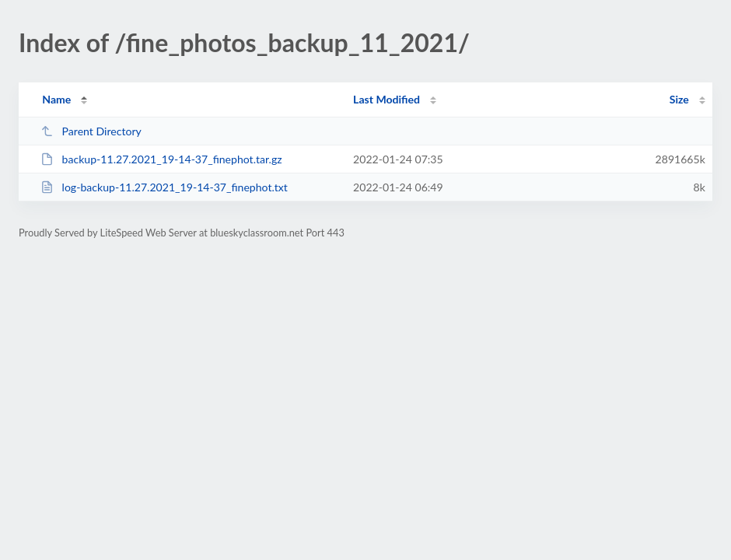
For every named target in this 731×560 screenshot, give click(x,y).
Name (56, 99)
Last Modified (386, 99)
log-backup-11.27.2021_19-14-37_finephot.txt (164, 187)
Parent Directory (91, 131)
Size (679, 99)
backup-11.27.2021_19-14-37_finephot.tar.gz (161, 159)
